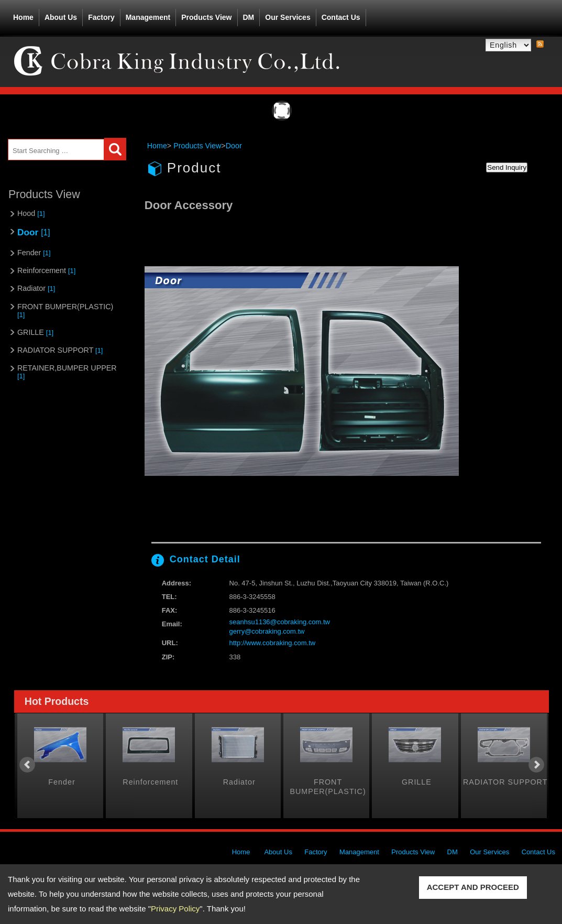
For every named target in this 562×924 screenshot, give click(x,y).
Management (148, 17)
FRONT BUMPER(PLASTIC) (65, 311)
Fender (34, 253)
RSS (540, 45)
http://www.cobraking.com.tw (273, 643)
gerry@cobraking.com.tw (267, 631)
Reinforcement (46, 270)
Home (23, 17)
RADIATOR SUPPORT (60, 350)
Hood (31, 213)
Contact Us (341, 17)
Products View (206, 15)
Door (34, 232)
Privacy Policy (175, 909)
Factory (101, 17)
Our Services (288, 17)
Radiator (36, 288)
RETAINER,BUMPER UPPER (67, 372)
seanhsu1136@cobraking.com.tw (280, 622)
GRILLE (35, 332)
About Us (61, 15)
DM (249, 17)
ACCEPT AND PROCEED (473, 887)
